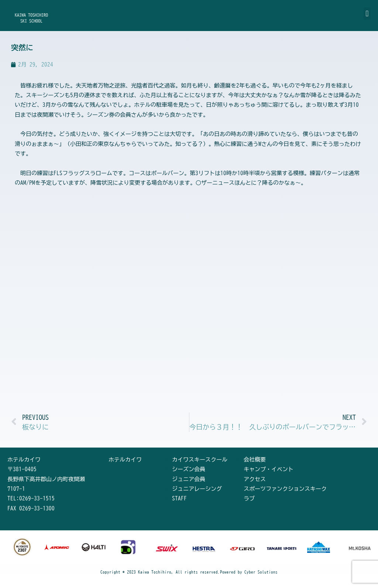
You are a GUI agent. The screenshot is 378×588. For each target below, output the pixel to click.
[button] (367, 13)
